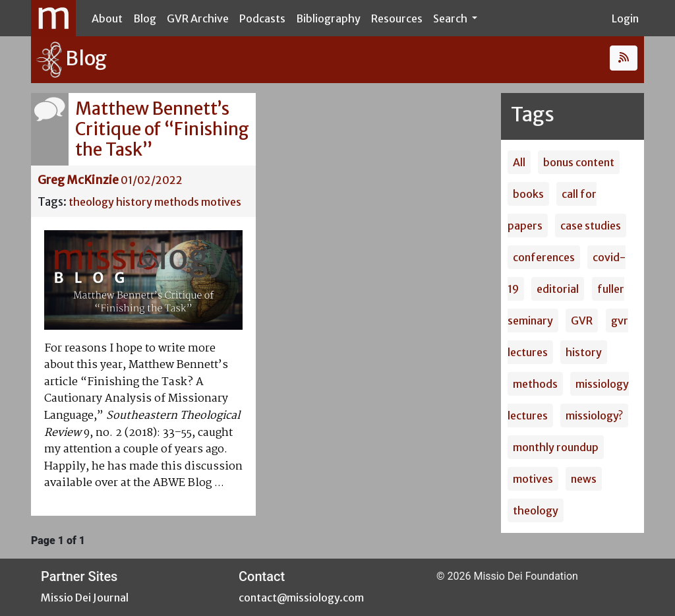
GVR (582, 321)
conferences (544, 257)
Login (625, 18)
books (528, 194)
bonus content (579, 162)
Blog (145, 18)
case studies (591, 226)
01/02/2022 (152, 180)
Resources (397, 18)
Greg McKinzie (78, 180)
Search (451, 18)
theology (91, 202)
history (134, 202)
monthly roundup (556, 447)
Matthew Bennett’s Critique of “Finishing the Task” (162, 129)
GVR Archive (198, 18)
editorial (558, 289)
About (107, 18)
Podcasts (262, 18)
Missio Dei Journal (85, 598)
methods (177, 202)
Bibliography (328, 18)
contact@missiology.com (301, 598)
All (519, 162)
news (584, 479)
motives (221, 202)
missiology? (594, 416)
